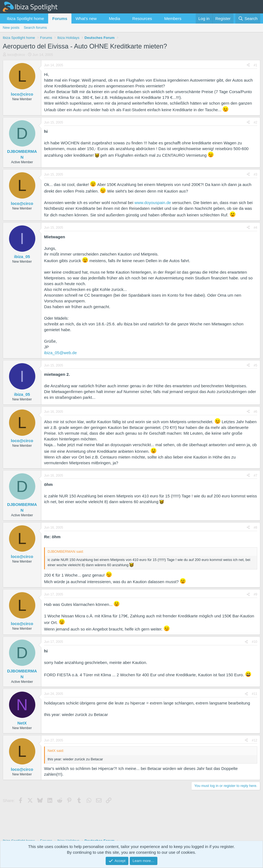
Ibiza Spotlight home (25, 18)
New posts (11, 28)
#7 (255, 475)
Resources (142, 18)
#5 (255, 365)
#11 (255, 694)
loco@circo (16, 55)
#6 (255, 412)
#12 (255, 740)
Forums (60, 18)
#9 (255, 594)
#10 (255, 642)
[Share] (248, 65)
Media (115, 18)
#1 (255, 65)
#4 (255, 228)
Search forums (35, 28)
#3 (255, 174)
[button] (101, 18)
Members (173, 18)
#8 (255, 528)
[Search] (248, 18)
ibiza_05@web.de (60, 353)
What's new (86, 18)
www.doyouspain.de (153, 203)
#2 (255, 122)
